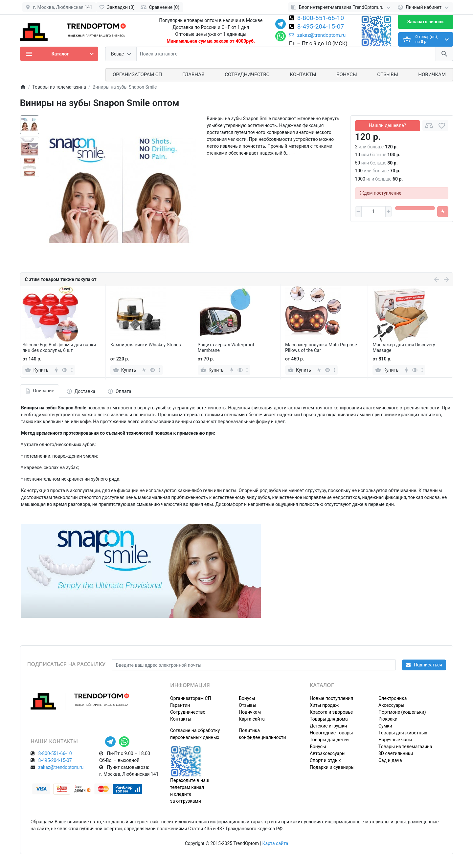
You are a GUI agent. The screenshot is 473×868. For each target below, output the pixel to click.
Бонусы (347, 75)
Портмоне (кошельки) (402, 712)
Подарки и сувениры (332, 767)
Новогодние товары (331, 733)
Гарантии (180, 705)
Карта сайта (252, 719)
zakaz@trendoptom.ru (317, 35)
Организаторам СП (191, 698)
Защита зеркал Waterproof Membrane (226, 347)
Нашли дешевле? (387, 125)
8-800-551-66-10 (321, 18)
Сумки (385, 726)
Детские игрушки (328, 726)
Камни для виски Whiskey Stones (146, 345)
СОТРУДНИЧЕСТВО (247, 75)
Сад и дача (390, 760)
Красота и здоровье (331, 712)
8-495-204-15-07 (321, 27)
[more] (72, 370)
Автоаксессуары (328, 753)
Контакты (303, 75)
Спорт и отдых (325, 760)
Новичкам (432, 75)
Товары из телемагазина (405, 747)
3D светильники (396, 753)
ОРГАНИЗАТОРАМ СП (137, 75)
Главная (193, 75)
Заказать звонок (426, 22)
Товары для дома (329, 719)
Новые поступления (331, 698)
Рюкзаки (388, 719)
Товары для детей (329, 740)
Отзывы (387, 75)
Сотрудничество (188, 712)
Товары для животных (403, 733)
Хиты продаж (324, 705)
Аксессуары (391, 705)
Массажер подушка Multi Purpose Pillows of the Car (321, 347)
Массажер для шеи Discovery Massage (404, 347)
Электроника (393, 698)
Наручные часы (395, 740)
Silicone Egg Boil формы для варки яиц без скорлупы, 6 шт (59, 347)
